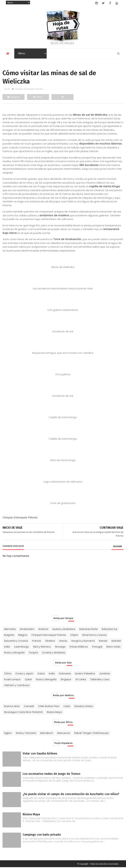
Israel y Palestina (85, 674)
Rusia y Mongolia (14, 653)
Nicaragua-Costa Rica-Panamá (23, 713)
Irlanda (103, 641)
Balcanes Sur (110, 630)
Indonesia (65, 674)
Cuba (67, 707)
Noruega (60, 647)
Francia (36, 641)
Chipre (74, 636)
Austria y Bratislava (64, 630)
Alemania (10, 630)
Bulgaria (9, 636)
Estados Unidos (84, 707)
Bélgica (23, 636)
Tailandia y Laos (100, 680)
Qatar (28, 680)
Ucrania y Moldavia (54, 653)
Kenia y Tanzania (26, 734)
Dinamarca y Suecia (94, 636)
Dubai (41, 674)
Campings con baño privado (42, 835)
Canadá (29, 707)
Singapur (66, 680)
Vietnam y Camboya (17, 686)
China (8, 674)
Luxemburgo (22, 647)
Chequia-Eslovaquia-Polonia (29, 90)
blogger (118, 547)
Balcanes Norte (89, 630)
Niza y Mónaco (42, 647)
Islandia (116, 641)
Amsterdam (27, 630)
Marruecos (64, 734)
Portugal (97, 647)
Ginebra (50, 641)
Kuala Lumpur (12, 680)
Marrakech (47, 734)
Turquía (33, 653)
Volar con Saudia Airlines (40, 754)
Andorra (43, 630)
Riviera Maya (54, 713)
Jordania (105, 674)
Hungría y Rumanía (83, 641)
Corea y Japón (24, 674)
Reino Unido (113, 647)
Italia (7, 647)
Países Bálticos (79, 647)
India (52, 674)
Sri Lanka (81, 680)
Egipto (8, 734)
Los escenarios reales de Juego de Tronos (52, 774)
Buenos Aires (12, 707)
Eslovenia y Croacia (16, 641)
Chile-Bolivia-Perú (49, 707)
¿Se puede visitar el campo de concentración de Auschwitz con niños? (71, 795)
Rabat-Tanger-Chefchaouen (92, 734)
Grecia (63, 641)
